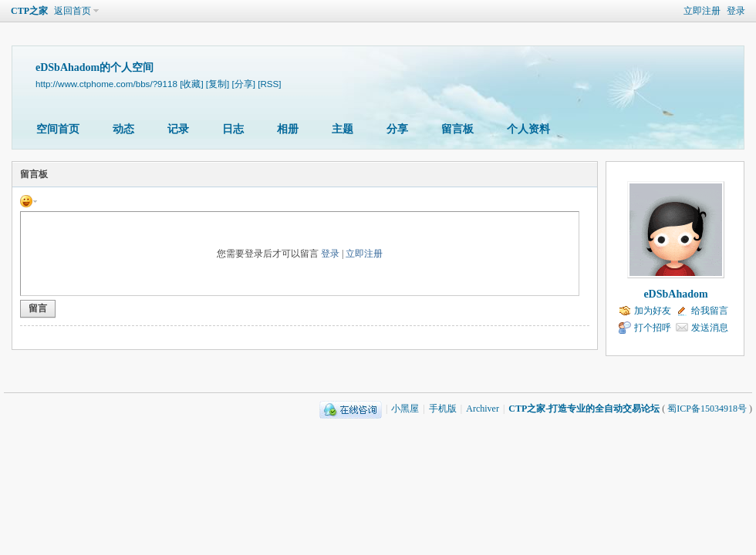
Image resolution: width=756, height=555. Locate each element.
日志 (233, 129)
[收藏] (191, 84)
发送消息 (710, 328)
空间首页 (58, 129)
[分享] (244, 84)
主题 (343, 129)
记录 (178, 129)
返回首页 (73, 11)
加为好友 (653, 311)
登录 (736, 11)
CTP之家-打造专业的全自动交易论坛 (584, 409)
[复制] (218, 84)
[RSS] (269, 84)
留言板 (457, 129)
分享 (397, 129)
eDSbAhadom (675, 294)
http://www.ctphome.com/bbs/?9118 (106, 84)
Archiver (483, 409)
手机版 (443, 409)
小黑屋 (405, 409)
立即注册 (702, 11)
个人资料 (528, 129)
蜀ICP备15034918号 (707, 409)
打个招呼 (653, 328)
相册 (288, 129)
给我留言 (710, 311)
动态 (123, 129)
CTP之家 (29, 11)
